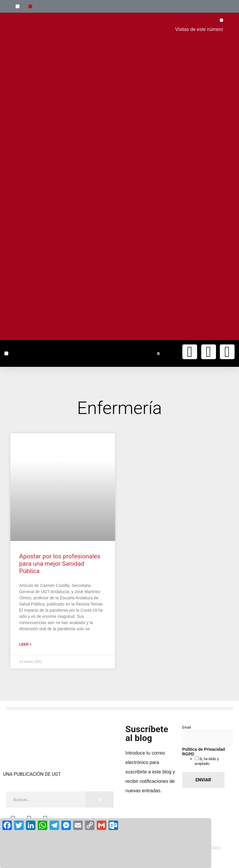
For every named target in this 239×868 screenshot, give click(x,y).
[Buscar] (99, 799)
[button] (18, 6)
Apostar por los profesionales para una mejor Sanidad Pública (60, 564)
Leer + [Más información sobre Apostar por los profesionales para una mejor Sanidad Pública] (25, 644)
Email (187, 727)
